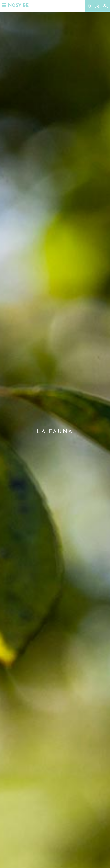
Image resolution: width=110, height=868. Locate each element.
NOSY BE (18, 6)
